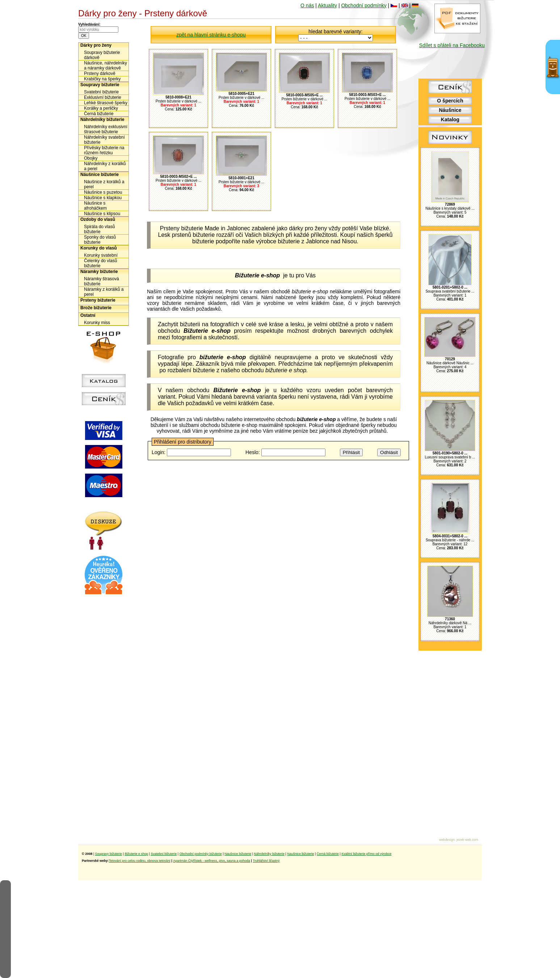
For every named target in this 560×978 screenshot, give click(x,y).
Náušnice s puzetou (103, 192)
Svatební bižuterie (101, 92)
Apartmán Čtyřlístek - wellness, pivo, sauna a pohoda (212, 861)
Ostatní (88, 315)
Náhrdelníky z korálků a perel (105, 166)
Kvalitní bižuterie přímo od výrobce (366, 854)
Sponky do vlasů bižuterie (100, 240)
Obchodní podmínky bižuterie (201, 854)
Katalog (450, 119)
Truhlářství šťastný (266, 861)
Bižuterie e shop (136, 854)
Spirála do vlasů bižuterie (99, 229)
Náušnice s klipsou (102, 214)
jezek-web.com (467, 840)
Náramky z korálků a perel (104, 292)
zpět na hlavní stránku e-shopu (211, 35)
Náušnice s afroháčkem (95, 206)
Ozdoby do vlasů (98, 219)
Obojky (91, 158)
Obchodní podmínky (364, 5)
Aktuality (327, 5)
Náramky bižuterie (99, 272)
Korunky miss (97, 323)
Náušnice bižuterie (100, 175)
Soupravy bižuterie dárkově (102, 55)
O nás (307, 5)
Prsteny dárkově (100, 74)
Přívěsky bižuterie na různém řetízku (104, 150)
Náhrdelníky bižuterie (102, 119)
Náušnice (450, 110)
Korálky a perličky (101, 108)
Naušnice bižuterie (238, 854)
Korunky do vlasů (99, 248)
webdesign (447, 840)
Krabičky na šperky (102, 79)
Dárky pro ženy (96, 45)
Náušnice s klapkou (103, 198)
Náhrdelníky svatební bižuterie (104, 140)
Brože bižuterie (96, 308)
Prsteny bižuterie (98, 300)
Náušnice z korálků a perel (104, 184)
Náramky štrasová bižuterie (102, 281)
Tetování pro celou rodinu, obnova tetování (140, 861)
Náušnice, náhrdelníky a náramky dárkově (106, 66)
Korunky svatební (101, 255)
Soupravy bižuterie (100, 85)
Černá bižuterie (99, 114)
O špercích (450, 101)
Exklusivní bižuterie (103, 97)
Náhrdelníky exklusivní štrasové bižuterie (106, 129)
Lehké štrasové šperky (106, 103)
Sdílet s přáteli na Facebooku (452, 45)
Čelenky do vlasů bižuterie (100, 263)
